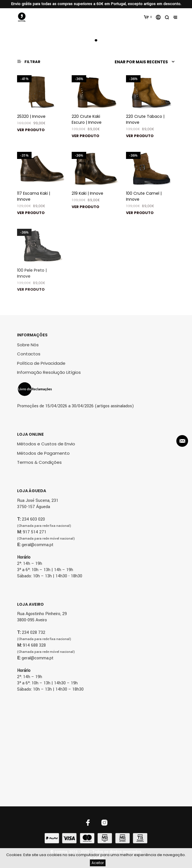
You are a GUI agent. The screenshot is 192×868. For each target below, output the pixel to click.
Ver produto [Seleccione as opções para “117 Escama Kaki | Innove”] (31, 213)
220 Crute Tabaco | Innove (145, 119)
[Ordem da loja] (144, 62)
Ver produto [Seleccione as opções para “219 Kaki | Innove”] (85, 207)
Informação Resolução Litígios (49, 372)
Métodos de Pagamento (43, 453)
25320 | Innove (31, 116)
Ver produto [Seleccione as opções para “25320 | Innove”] (31, 130)
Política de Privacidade (41, 363)
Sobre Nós (28, 345)
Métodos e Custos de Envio (46, 444)
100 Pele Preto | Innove (32, 273)
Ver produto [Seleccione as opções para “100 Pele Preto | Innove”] (31, 289)
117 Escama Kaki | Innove (34, 196)
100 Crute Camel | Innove (144, 196)
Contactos (29, 354)
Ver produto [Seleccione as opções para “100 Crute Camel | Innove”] (140, 213)
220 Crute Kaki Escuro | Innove (87, 119)
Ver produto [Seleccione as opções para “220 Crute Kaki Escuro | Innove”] (85, 136)
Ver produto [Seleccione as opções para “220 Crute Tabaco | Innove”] (140, 136)
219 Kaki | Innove (87, 193)
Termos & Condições (39, 462)
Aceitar (98, 863)
